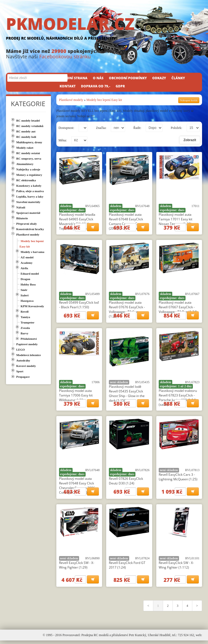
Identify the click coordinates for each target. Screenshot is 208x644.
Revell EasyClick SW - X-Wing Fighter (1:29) (77, 568)
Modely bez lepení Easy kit (104, 100)
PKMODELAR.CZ (104, 29)
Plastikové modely (71, 100)
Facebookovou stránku (65, 56)
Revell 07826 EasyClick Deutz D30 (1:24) (126, 483)
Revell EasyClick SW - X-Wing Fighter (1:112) (176, 568)
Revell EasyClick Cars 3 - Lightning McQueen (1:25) (178, 479)
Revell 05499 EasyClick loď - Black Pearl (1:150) (79, 306)
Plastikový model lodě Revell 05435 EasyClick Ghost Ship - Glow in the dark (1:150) (127, 395)
